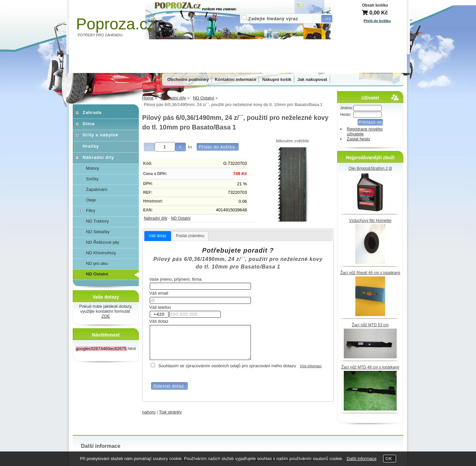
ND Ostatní (181, 218)
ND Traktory (97, 221)
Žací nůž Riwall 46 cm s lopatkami (370, 273)
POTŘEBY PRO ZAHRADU (100, 35)
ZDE (106, 316)
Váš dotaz (158, 236)
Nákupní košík (277, 79)
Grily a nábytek (100, 135)
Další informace (362, 459)
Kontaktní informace (236, 79)
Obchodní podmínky (188, 79)
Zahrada (92, 112)
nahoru (149, 412)
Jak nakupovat (312, 79)
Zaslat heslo (358, 139)
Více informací (311, 366)
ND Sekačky (98, 232)
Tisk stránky (170, 412)
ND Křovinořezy (101, 253)
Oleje (91, 200)
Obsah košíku (375, 5)
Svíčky (92, 179)
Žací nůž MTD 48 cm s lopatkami (370, 367)
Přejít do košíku (377, 21)
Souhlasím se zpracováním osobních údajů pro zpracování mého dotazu (227, 366)
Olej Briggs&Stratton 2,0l (370, 168)
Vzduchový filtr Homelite (370, 221)
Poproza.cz (116, 24)
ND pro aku (97, 263)
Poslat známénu (190, 236)
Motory (93, 168)
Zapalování (97, 189)
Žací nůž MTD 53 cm (370, 325)
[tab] (158, 236)
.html (106, 349)
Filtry (91, 211)
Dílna (89, 124)
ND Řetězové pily (102, 242)
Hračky (91, 146)
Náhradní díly (156, 218)
